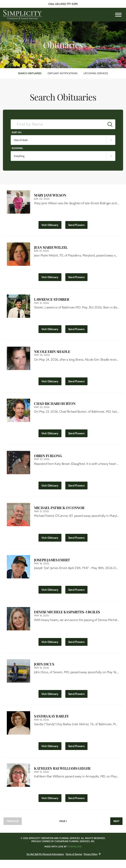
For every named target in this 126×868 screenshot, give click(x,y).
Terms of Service (74, 862)
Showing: (17, 148)
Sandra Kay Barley (51, 723)
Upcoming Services (96, 73)
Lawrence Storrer (52, 301)
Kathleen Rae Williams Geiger (62, 776)
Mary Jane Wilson (50, 195)
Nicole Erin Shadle (52, 354)
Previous (13, 829)
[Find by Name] (58, 124)
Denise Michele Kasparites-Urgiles (67, 617)
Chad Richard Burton (55, 406)
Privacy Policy (91, 862)
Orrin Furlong (48, 459)
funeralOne (74, 855)
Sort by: (17, 132)
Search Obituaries (30, 73)
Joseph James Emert (52, 565)
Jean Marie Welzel (51, 248)
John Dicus (44, 670)
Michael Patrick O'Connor (59, 512)
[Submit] (110, 124)
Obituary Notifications (63, 73)
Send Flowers (78, 224)
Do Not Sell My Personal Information (45, 862)
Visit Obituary (51, 224)
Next (116, 829)
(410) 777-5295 (69, 4)
